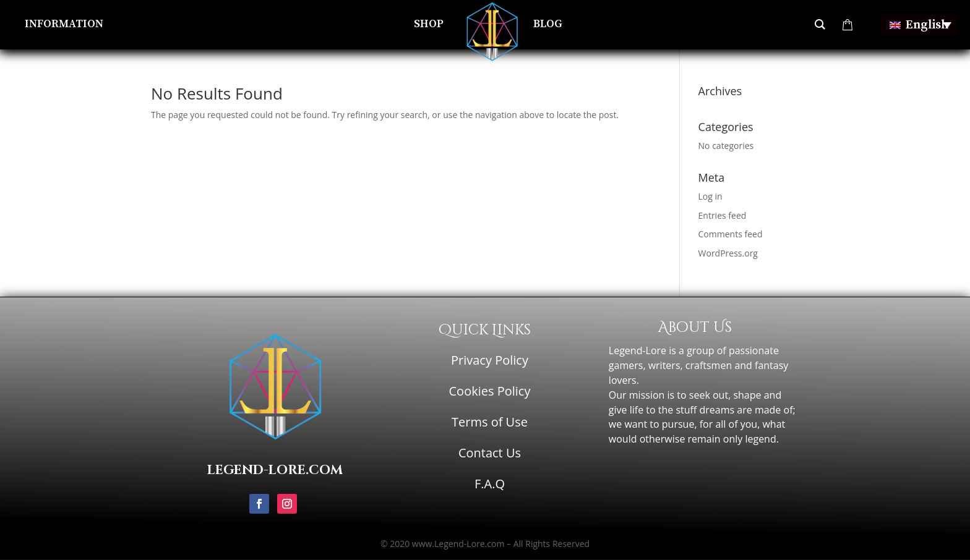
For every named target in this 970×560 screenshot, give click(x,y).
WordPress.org (728, 253)
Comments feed (731, 234)
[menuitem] (919, 25)
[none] (919, 25)
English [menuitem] (927, 25)
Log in (710, 196)
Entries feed (723, 215)
